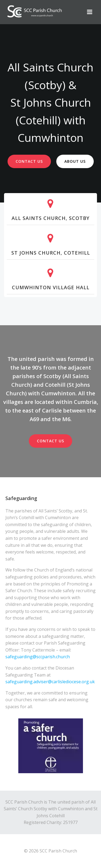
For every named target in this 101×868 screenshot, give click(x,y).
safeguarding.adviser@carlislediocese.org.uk (50, 682)
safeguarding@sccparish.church (38, 657)
